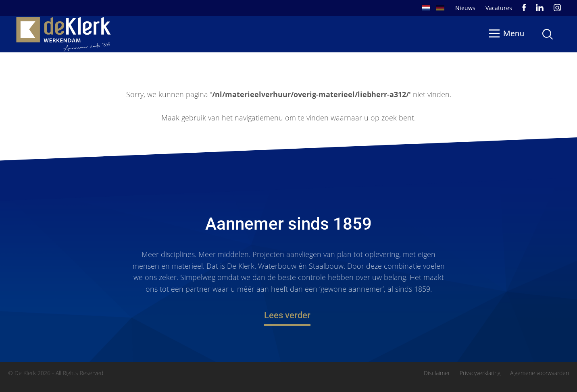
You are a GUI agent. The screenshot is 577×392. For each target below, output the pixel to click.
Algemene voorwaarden (540, 373)
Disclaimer (437, 373)
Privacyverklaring (480, 373)
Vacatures (499, 8)
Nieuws (465, 8)
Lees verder (287, 316)
